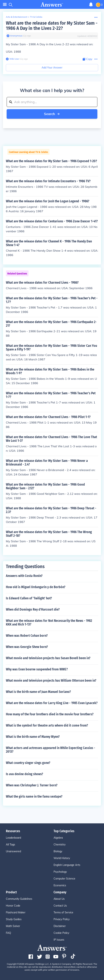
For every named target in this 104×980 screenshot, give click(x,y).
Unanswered (13, 851)
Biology (58, 851)
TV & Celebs (36, 17)
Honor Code (13, 906)
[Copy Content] (87, 59)
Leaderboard (13, 838)
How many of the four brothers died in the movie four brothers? (50, 714)
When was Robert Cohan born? (27, 636)
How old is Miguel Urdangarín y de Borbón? (36, 587)
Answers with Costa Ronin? (24, 576)
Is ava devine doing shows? (24, 774)
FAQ (8, 933)
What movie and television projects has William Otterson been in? (51, 681)
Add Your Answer (52, 68)
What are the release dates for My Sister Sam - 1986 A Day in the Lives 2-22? (52, 26)
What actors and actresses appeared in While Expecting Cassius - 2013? (51, 750)
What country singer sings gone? (28, 763)
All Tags (10, 845)
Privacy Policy (62, 919)
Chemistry (60, 845)
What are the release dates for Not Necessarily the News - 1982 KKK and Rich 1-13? (49, 623)
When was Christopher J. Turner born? (32, 785)
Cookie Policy (61, 933)
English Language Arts (67, 865)
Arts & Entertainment (17, 17)
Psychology (60, 872)
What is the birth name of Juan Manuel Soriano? (38, 692)
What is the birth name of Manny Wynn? (33, 737)
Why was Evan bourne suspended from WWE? (37, 669)
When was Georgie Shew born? (27, 647)
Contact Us (60, 906)
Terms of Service (63, 912)
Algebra (58, 838)
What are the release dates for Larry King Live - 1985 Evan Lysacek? (52, 703)
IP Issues (59, 940)
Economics (60, 885)
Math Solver (13, 926)
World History (62, 858)
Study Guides (14, 919)
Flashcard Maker (16, 912)
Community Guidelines (19, 899)
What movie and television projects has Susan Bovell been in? (48, 658)
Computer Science (64, 879)
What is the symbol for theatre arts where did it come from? (47, 725)
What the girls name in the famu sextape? (34, 796)
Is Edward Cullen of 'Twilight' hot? (29, 598)
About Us (59, 899)
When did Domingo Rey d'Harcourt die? (33, 609)
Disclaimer (60, 926)
